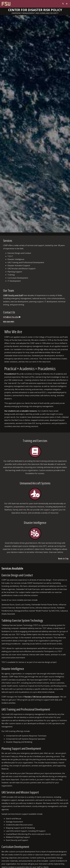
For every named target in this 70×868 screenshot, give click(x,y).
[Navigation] (67, 4)
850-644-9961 (9, 322)
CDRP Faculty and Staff (13, 295)
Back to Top (63, 558)
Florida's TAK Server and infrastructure (42, 697)
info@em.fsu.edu (11, 317)
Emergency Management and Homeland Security (35, 13)
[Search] (63, 4)
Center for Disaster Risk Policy (35, 10)
